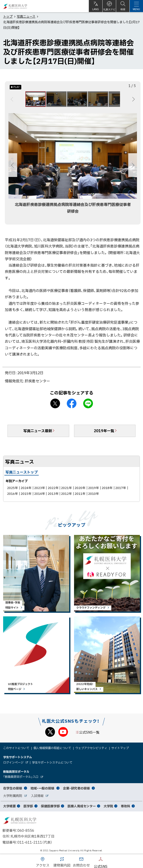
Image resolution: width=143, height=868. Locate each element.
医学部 (28, 806)
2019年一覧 (104, 431)
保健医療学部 (50, 806)
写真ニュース (26, 16)
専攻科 (125, 806)
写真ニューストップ (22, 472)
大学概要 (9, 806)
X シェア (55, 403)
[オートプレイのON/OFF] (15, 87)
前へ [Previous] (13, 99)
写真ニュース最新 (38, 431)
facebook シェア (72, 403)
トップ (8, 16)
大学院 (108, 806)
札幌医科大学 (15, 6)
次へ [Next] (133, 99)
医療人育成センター (82, 806)
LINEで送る (88, 403)
